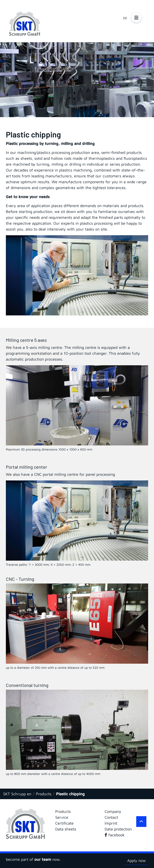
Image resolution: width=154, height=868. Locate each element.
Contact (111, 817)
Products (44, 794)
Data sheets (66, 829)
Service (62, 817)
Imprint (111, 823)
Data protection (118, 829)
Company (113, 811)
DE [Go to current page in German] (125, 18)
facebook (115, 835)
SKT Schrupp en (17, 794)
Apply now (137, 860)
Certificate (64, 823)
